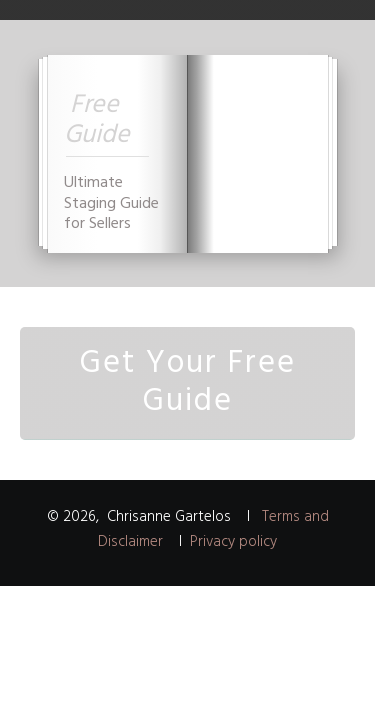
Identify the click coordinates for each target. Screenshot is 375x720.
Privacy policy (233, 542)
